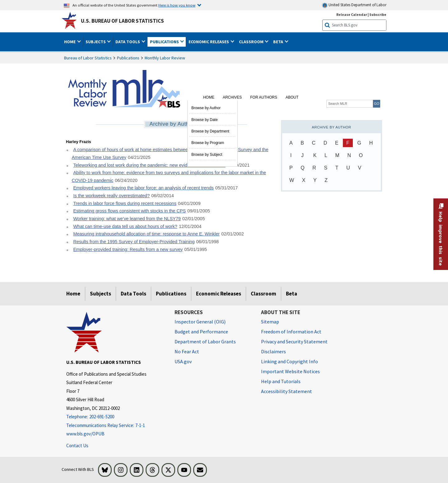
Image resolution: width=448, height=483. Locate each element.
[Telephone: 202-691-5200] (116, 417)
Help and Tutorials (281, 381)
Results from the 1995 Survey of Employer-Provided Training (134, 242)
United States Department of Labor (354, 5)
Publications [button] (165, 42)
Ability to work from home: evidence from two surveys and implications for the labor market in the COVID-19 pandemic (169, 176)
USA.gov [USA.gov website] (183, 361)
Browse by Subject (207, 155)
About (292, 97)
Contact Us (77, 446)
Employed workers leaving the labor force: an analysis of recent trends (143, 188)
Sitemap (270, 322)
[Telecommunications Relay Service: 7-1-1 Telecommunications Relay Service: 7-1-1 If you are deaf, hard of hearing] (116, 426)
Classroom (264, 294)
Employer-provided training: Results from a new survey (128, 249)
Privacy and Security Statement (294, 341)
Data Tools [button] (128, 42)
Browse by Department (210, 131)
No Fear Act (187, 351)
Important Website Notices (290, 371)
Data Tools (133, 294)
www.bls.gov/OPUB (85, 434)
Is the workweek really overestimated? (111, 196)
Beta (292, 294)
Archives (232, 97)
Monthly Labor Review (165, 58)
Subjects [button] (96, 42)
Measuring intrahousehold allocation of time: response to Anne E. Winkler (146, 234)
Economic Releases (219, 294)
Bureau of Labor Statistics (88, 58)
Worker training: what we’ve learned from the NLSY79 (127, 219)
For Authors (264, 97)
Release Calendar (352, 14)
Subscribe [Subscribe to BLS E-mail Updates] (378, 14)
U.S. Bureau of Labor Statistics (122, 21)
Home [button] (70, 42)
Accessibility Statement (287, 391)
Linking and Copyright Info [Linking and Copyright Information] (289, 361)
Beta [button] (279, 42)
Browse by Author (206, 108)
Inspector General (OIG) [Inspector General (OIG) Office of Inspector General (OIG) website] (200, 322)
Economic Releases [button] (209, 42)
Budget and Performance (201, 332)
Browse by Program (208, 143)
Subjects (100, 294)
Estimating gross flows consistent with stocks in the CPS (129, 211)
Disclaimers (273, 351)
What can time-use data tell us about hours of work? (125, 226)
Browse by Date (205, 120)
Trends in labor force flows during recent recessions (125, 203)
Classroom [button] (252, 42)
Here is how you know (177, 5)
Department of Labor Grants (205, 341)
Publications (128, 58)
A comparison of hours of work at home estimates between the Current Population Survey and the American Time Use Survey (170, 153)
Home (209, 97)
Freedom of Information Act (291, 332)
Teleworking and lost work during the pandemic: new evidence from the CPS (149, 165)
